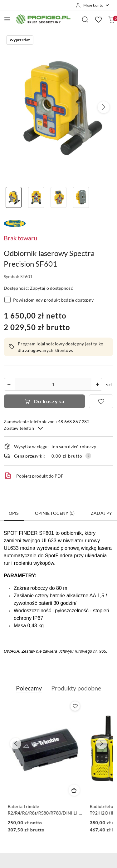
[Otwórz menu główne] (7, 19)
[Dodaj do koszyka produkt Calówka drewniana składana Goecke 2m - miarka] (74, 790)
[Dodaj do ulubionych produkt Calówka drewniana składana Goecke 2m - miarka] (75, 706)
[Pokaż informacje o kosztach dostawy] (88, 456)
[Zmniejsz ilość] (9, 384)
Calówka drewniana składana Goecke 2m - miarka (37, 809)
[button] (104, 107)
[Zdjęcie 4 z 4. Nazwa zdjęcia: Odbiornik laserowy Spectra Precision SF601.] (81, 197)
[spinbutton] (53, 384)
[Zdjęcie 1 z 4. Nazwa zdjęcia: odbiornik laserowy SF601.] (14, 197)
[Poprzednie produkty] (16, 744)
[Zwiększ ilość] (97, 384)
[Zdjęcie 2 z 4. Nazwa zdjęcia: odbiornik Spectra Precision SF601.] (36, 197)
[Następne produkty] (101, 744)
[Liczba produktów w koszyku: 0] (111, 19)
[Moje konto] (93, 5)
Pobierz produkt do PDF (34, 476)
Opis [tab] (14, 513)
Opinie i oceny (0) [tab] (55, 513)
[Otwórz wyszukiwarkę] (85, 19)
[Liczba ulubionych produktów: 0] (98, 19)
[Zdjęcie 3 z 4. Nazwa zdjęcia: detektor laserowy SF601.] (59, 197)
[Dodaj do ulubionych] (101, 401)
